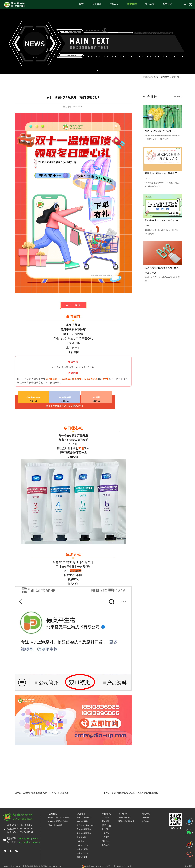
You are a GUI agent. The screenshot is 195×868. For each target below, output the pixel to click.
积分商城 (145, 821)
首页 (81, 4)
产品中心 (114, 4)
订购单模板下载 (124, 817)
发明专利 (106, 837)
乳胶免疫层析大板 (84, 833)
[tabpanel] (97, 37)
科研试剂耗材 (82, 857)
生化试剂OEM (83, 853)
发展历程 (106, 833)
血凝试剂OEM (83, 845)
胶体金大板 (81, 837)
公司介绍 (106, 829)
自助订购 (145, 817)
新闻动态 (132, 4)
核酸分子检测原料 (84, 817)
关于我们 (167, 4)
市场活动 (176, 77)
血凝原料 (81, 841)
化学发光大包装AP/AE (86, 825)
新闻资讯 (106, 821)
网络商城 (146, 814)
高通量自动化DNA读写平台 (59, 817)
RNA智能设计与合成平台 (58, 821)
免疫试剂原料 (82, 821)
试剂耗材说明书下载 (126, 821)
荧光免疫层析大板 (84, 829)
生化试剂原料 (82, 849)
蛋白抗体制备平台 (55, 825)
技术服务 (97, 4)
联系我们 (106, 845)
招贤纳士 (106, 841)
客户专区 (150, 4)
